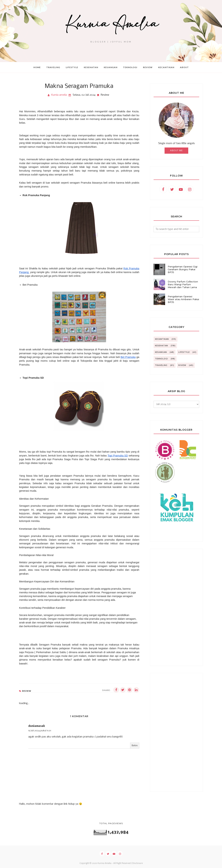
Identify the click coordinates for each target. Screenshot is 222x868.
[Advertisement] (176, 607)
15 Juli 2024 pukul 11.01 (40, 731)
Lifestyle (184, 352)
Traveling (161, 365)
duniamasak (37, 726)
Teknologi (161, 359)
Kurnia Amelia (104, 863)
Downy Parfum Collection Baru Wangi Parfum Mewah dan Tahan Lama (183, 284)
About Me (176, 151)
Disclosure (137, 863)
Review (105, 95)
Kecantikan (162, 339)
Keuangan (161, 352)
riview (182, 365)
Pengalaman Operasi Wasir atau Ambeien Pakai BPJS (183, 299)
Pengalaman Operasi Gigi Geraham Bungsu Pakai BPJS (183, 269)
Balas (135, 746)
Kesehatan (161, 346)
